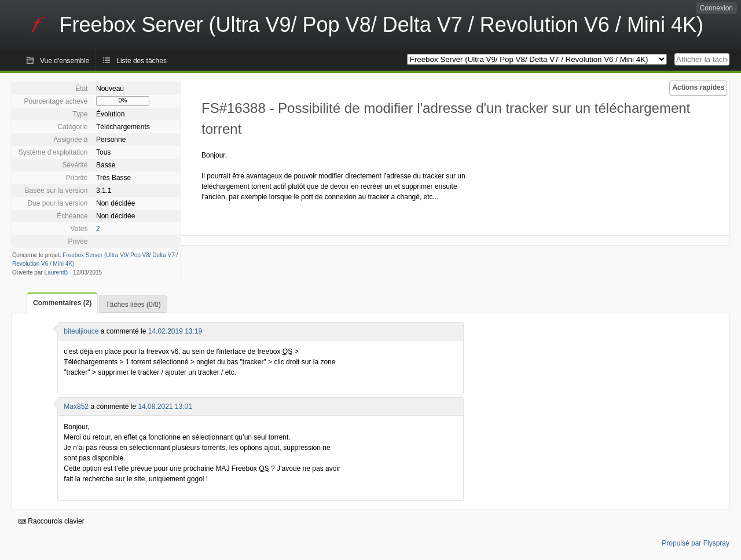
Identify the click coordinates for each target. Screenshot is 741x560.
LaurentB (56, 272)
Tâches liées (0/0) (133, 305)
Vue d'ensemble (65, 61)
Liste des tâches (142, 61)
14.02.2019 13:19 (175, 331)
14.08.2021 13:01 (165, 407)
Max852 (76, 407)
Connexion (716, 8)
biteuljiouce (81, 331)
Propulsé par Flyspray (696, 543)
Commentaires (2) (62, 303)
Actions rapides (698, 87)
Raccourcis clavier (52, 521)
